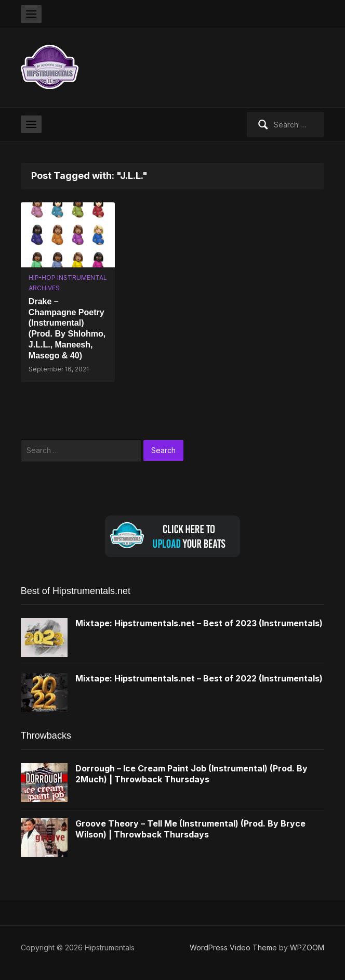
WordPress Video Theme (233, 947)
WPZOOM (307, 947)
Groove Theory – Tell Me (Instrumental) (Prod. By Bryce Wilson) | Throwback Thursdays (190, 829)
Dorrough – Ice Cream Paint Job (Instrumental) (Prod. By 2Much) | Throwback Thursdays (191, 774)
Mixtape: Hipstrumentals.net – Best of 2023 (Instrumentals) (199, 623)
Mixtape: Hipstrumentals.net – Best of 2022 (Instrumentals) (199, 678)
